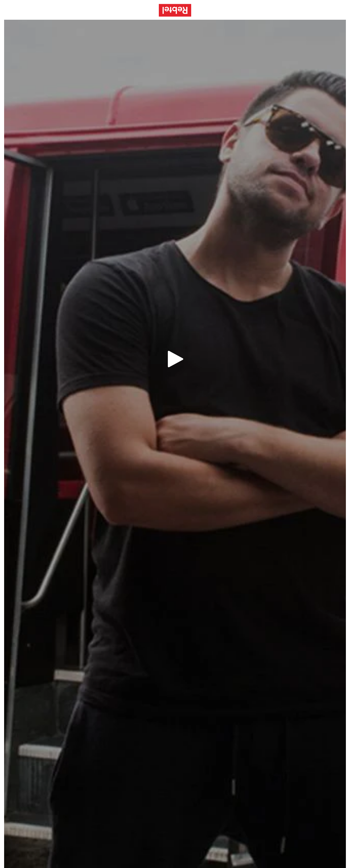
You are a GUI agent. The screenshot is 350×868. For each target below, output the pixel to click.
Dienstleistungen (238, 10)
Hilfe (271, 10)
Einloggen (328, 10)
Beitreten (297, 10)
